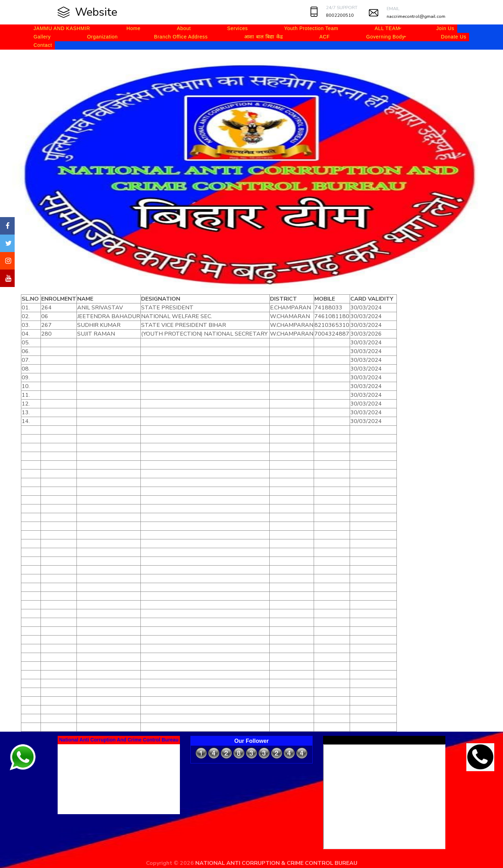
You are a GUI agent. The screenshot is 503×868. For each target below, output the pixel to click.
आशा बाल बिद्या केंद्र (264, 37)
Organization (102, 37)
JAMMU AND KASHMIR (62, 28)
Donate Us (453, 37)
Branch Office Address (181, 37)
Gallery (42, 37)
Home (133, 28)
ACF (325, 37)
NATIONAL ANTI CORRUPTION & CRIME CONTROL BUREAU (276, 863)
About (184, 28)
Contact (43, 45)
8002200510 (340, 15)
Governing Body (385, 37)
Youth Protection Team (311, 28)
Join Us (445, 28)
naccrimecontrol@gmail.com (416, 16)
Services (237, 28)
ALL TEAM (387, 28)
